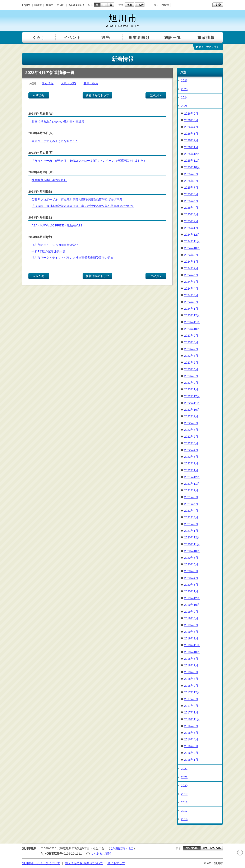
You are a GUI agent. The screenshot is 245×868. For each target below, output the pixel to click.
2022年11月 (192, 403)
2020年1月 (191, 591)
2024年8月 (191, 262)
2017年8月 (191, 699)
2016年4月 (191, 739)
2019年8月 (191, 618)
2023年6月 (191, 356)
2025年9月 (191, 174)
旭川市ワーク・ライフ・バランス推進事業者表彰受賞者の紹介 (73, 258)
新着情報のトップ (97, 95)
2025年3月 (191, 214)
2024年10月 (192, 248)
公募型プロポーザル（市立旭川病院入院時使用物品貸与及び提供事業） (78, 199)
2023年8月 (191, 342)
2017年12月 (192, 692)
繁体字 (50, 5)
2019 (184, 794)
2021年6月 (191, 497)
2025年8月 (191, 181)
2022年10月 (192, 410)
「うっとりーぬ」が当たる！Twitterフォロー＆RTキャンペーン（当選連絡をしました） (89, 161)
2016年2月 (191, 753)
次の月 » (156, 95)
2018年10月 (192, 652)
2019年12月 (192, 598)
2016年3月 (191, 746)
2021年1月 (191, 531)
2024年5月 (191, 282)
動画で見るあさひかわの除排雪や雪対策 (58, 121)
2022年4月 (191, 450)
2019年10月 (192, 605)
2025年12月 (192, 154)
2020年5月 (191, 571)
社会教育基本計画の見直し (49, 180)
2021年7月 (191, 490)
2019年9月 (191, 612)
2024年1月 (191, 309)
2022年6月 (191, 437)
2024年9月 (191, 255)
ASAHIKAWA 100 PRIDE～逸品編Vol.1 (57, 225)
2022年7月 (191, 430)
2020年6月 (191, 564)
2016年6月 (191, 726)
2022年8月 (191, 423)
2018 (184, 802)
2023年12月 (192, 315)
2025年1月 (191, 228)
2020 (184, 786)
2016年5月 (191, 733)
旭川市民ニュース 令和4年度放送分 (55, 245)
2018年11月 (192, 645)
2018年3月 (191, 679)
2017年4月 (191, 706)
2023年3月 (191, 376)
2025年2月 (191, 221)
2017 (184, 811)
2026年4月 (191, 127)
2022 (184, 769)
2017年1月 (191, 712)
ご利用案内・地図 (122, 848)
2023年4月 (191, 369)
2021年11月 (192, 484)
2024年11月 (192, 241)
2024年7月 (191, 268)
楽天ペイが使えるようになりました (55, 141)
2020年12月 (192, 537)
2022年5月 (191, 443)
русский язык (76, 5)
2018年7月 (191, 665)
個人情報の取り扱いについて (84, 863)
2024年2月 (191, 302)
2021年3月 (191, 517)
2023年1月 (191, 389)
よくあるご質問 (101, 854)
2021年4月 (191, 511)
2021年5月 (191, 504)
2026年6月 (191, 114)
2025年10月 (192, 167)
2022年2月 (191, 463)
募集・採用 (91, 83)
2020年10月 (192, 551)
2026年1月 (191, 147)
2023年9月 (191, 336)
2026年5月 (191, 120)
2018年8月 (191, 659)
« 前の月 (39, 95)
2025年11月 (192, 161)
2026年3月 (191, 134)
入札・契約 (69, 83)
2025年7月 (191, 188)
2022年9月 (191, 416)
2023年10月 (192, 329)
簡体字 (38, 5)
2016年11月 (192, 719)
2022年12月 (192, 396)
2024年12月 (192, 235)
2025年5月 (191, 201)
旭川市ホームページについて (41, 863)
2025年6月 (191, 194)
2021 (184, 777)
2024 (184, 97)
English (26, 5)
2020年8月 (191, 558)
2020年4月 (191, 578)
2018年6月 (191, 672)
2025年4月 (191, 208)
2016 (184, 819)
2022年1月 (191, 470)
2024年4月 (191, 289)
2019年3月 (191, 632)
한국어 (61, 5)
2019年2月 (191, 638)
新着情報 (48, 83)
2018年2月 (191, 686)
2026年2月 (191, 140)
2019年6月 (191, 625)
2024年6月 (191, 275)
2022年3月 (191, 457)
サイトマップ (116, 863)
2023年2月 (191, 383)
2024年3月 (191, 295)
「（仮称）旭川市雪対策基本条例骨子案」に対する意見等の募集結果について (83, 206)
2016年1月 (191, 760)
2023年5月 (191, 363)
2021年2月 (191, 524)
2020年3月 (191, 585)
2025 (184, 89)
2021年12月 (192, 477)
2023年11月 (192, 322)
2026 (184, 81)
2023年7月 (191, 349)
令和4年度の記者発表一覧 (48, 251)
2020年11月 (192, 544)
